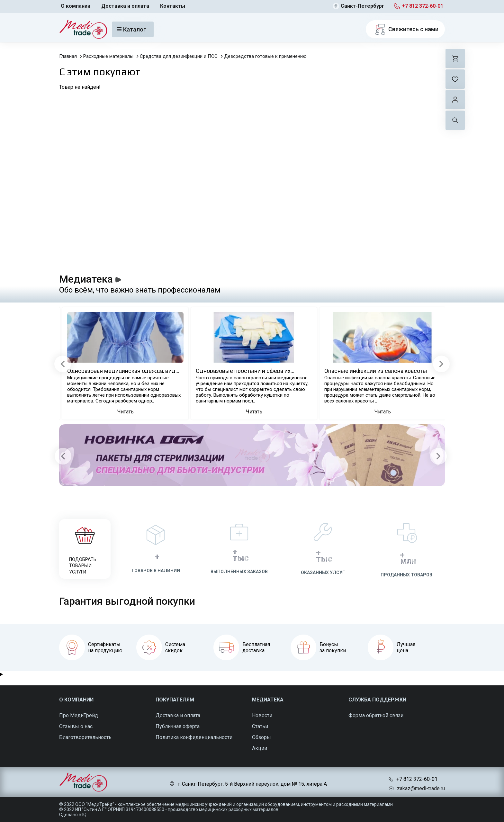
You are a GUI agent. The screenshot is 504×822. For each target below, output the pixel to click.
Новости (262, 715)
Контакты (173, 6)
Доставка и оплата (125, 6)
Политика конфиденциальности (194, 737)
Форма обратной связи (376, 715)
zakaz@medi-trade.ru (421, 788)
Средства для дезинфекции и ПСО (179, 56)
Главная (68, 56)
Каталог (131, 29)
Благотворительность (85, 737)
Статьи (260, 726)
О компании (76, 6)
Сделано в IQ (73, 815)
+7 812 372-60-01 (423, 6)
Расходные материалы (108, 56)
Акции (260, 748)
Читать (126, 412)
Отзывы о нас (76, 726)
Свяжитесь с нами (405, 29)
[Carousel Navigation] (251, 456)
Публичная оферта (178, 726)
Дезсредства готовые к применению (265, 56)
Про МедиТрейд (79, 715)
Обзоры (261, 737)
